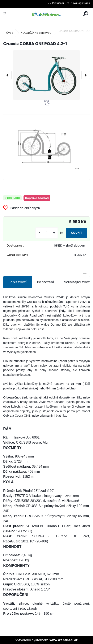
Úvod (10, 33)
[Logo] (46, 14)
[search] (86, 14)
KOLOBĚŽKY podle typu (36, 33)
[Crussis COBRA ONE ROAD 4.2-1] (46, 75)
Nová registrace (80, 3)
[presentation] (7, 75)
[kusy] (47, 233)
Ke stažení (45, 282)
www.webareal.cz (64, 640)
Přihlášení (58, 3)
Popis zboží (18, 282)
